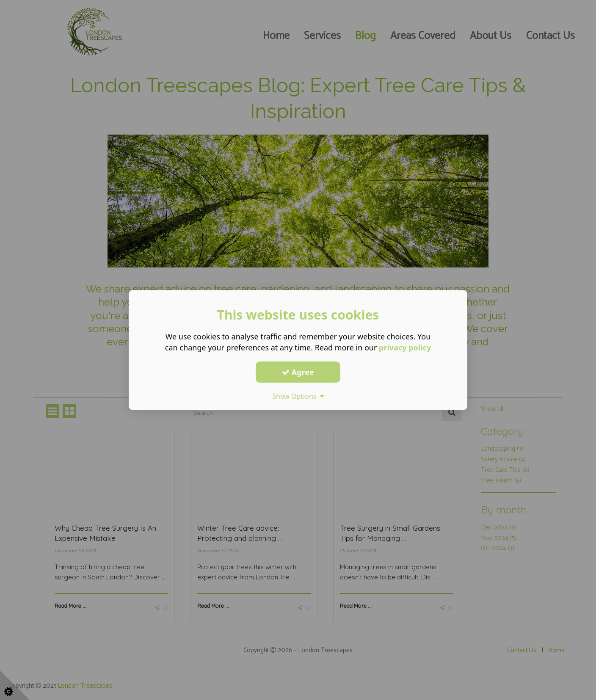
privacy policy (405, 347)
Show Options (298, 396)
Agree (298, 372)
